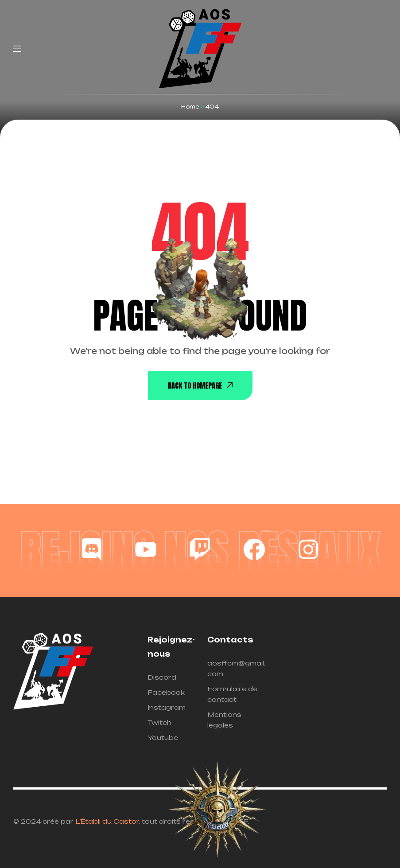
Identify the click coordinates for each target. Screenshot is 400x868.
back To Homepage (200, 385)
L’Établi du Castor (107, 821)
